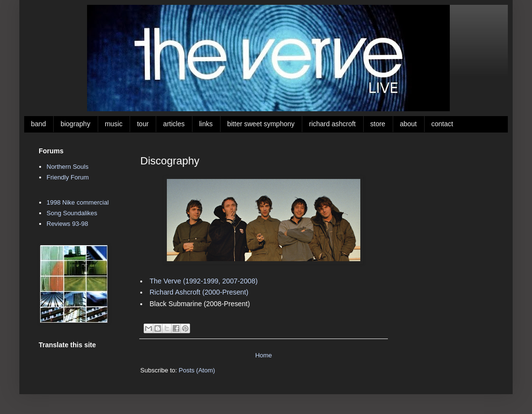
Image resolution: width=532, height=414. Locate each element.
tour (143, 124)
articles (174, 124)
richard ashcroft (332, 124)
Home (264, 355)
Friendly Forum (67, 177)
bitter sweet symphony (261, 124)
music (114, 124)
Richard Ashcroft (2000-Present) (199, 292)
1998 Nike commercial (78, 202)
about (408, 124)
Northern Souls (67, 167)
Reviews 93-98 (67, 224)
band (38, 124)
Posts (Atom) (197, 370)
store (378, 124)
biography (75, 124)
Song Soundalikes (72, 213)
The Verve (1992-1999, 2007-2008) (203, 281)
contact (442, 124)
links (206, 124)
